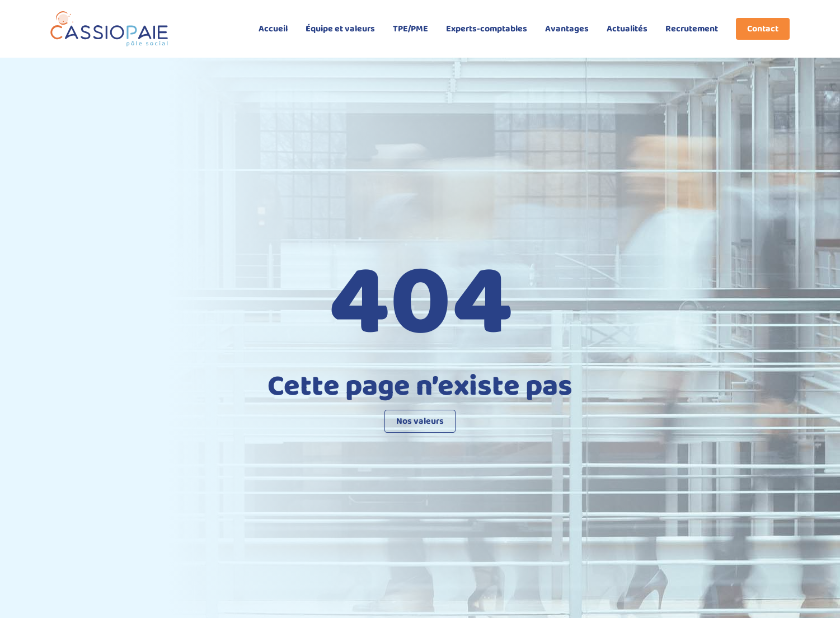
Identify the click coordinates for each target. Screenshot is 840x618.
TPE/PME (410, 29)
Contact (763, 29)
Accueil (273, 29)
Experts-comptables (487, 29)
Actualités (627, 29)
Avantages (567, 29)
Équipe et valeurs (340, 29)
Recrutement (692, 29)
